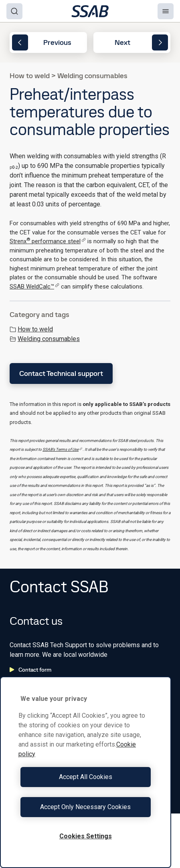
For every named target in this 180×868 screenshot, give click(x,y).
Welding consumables (45, 339)
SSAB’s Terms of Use (63, 449)
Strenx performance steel (48, 241)
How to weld (31, 329)
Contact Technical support (61, 373)
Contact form (30, 670)
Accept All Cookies (86, 777)
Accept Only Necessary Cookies (85, 807)
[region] (86, 772)
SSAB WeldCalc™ (34, 287)
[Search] (14, 11)
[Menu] (166, 11)
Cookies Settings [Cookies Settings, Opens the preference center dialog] (86, 836)
